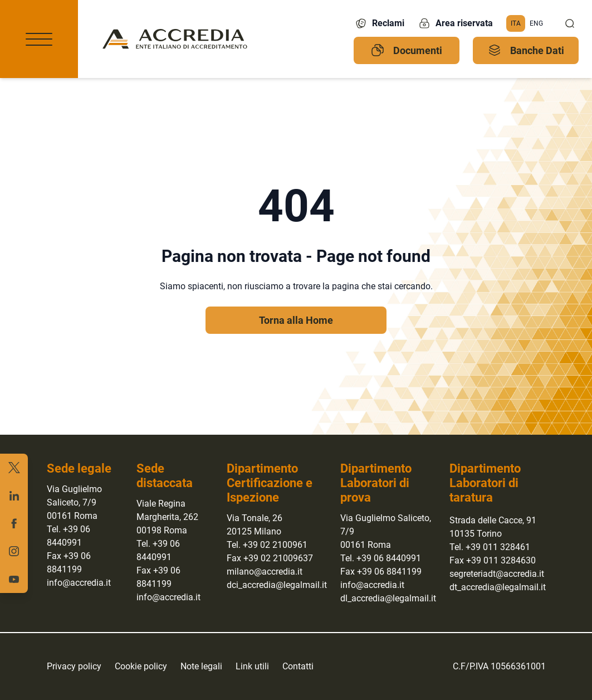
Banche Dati (526, 50)
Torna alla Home (296, 320)
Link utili (252, 666)
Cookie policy (141, 666)
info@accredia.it (79, 583)
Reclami (379, 23)
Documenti (407, 50)
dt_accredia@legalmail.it (498, 587)
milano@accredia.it (265, 572)
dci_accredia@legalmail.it (277, 585)
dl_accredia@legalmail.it (388, 598)
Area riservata (455, 23)
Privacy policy (74, 666)
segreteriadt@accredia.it (497, 574)
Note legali (201, 666)
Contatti (298, 666)
